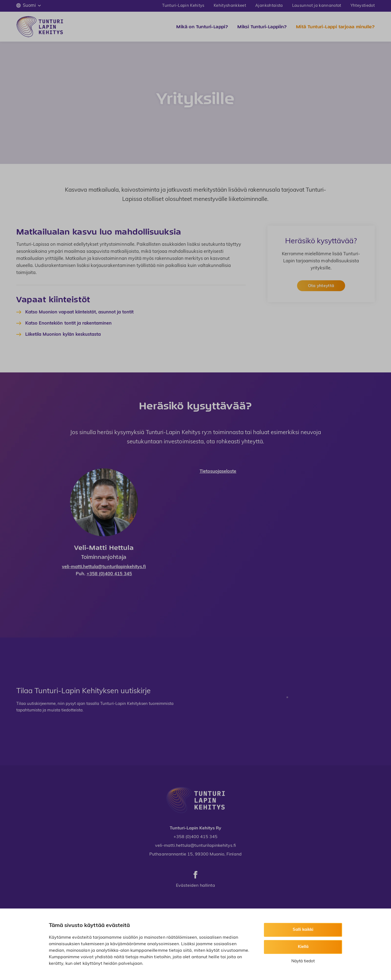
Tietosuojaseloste (218, 472)
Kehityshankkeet (230, 6)
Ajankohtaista (269, 6)
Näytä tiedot (303, 961)
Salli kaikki (303, 930)
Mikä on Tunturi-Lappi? (202, 27)
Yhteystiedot (363, 6)
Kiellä (303, 947)
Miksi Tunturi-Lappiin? (262, 27)
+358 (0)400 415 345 (109, 574)
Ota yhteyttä (321, 286)
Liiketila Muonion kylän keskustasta (63, 335)
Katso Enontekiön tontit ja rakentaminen (68, 323)
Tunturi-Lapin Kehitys (183, 6)
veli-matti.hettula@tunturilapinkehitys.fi (104, 567)
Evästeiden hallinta (195, 886)
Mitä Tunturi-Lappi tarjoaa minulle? (335, 27)
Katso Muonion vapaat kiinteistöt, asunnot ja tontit (80, 312)
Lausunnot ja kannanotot (317, 6)
